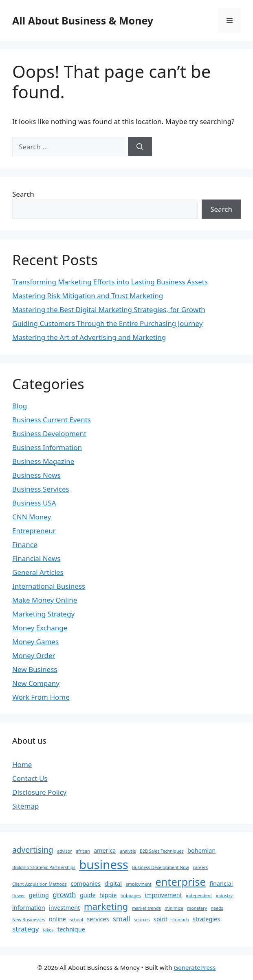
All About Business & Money (83, 20)
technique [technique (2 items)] (71, 929)
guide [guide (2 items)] (88, 895)
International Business (49, 586)
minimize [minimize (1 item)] (174, 908)
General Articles (38, 572)
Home (22, 764)
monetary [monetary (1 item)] (197, 908)
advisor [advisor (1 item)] (65, 851)
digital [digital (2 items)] (113, 884)
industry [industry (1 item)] (224, 896)
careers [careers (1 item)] (200, 867)
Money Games (35, 642)
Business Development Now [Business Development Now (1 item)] (161, 867)
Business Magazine (43, 461)
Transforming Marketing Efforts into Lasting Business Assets (110, 282)
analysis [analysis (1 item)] (128, 851)
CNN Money (32, 517)
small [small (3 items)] (121, 919)
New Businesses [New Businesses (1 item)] (29, 920)
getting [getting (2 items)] (39, 895)
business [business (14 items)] (104, 865)
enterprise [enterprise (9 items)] (180, 882)
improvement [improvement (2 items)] (163, 895)
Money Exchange (40, 628)
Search (23, 194)
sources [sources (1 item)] (142, 920)
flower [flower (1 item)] (19, 896)
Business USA (34, 503)
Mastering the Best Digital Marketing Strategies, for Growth (109, 309)
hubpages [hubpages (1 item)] (131, 896)
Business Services (41, 489)
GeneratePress (195, 967)
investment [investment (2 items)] (64, 908)
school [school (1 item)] (76, 920)
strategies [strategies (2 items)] (206, 919)
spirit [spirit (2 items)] (161, 919)
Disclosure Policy (39, 792)
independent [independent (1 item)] (199, 896)
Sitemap (25, 806)
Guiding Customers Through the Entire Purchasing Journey (107, 323)
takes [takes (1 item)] (48, 930)
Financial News (36, 558)
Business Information (47, 447)
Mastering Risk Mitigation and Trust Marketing (88, 296)
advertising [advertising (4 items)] (33, 850)
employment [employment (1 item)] (138, 884)
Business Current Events (52, 420)
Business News (36, 475)
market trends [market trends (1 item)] (146, 908)
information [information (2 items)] (29, 908)
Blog (20, 406)
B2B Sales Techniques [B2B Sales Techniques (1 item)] (162, 851)
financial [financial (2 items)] (221, 884)
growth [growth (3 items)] (64, 895)
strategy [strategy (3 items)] (25, 929)
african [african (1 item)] (83, 851)
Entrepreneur (34, 531)
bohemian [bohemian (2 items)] (201, 850)
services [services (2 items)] (98, 919)
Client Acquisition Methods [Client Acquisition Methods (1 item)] (40, 884)
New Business (35, 669)
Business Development (49, 433)
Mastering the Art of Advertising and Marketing (89, 337)
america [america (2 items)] (105, 850)
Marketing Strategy (43, 614)
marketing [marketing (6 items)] (106, 906)
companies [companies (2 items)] (86, 884)
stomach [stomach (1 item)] (180, 920)
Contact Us (30, 778)
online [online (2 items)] (57, 919)
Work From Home (41, 697)
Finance (25, 544)
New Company (36, 683)
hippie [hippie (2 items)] (108, 895)
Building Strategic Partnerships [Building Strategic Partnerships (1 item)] (44, 867)
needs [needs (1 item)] (217, 908)
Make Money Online (45, 600)
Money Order (34, 655)
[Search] (140, 147)
